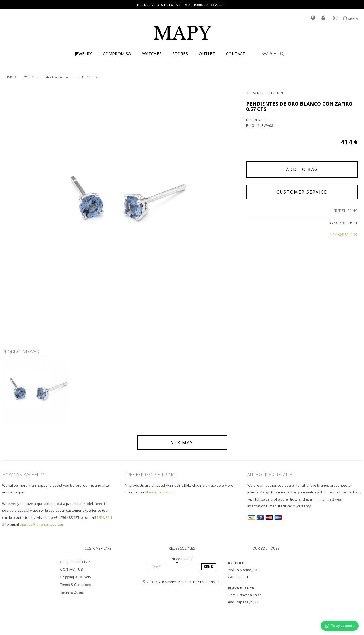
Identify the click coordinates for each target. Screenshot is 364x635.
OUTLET (207, 53)
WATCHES (152, 53)
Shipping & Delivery (76, 577)
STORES (180, 53)
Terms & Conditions (76, 585)
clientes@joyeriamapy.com (42, 524)
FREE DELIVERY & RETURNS (158, 5)
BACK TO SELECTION (267, 93)
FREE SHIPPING (346, 211)
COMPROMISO (117, 53)
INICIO (12, 77)
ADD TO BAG (302, 169)
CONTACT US (72, 569)
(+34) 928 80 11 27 (344, 235)
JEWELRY (83, 53)
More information (159, 492)
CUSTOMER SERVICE (302, 192)
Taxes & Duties (72, 592)
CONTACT (236, 53)
